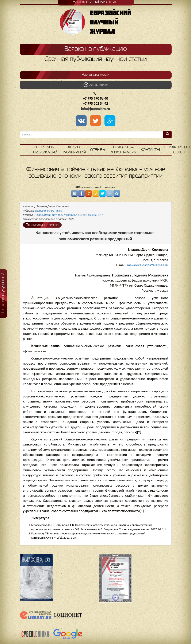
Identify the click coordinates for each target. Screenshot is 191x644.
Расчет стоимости (95, 75)
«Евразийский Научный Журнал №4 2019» (69, 215)
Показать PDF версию (42, 225)
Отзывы (98, 150)
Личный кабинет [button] (96, 85)
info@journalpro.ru (95, 109)
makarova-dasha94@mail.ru (148, 265)
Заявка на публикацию (96, 49)
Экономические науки (48, 211)
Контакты (150, 150)
